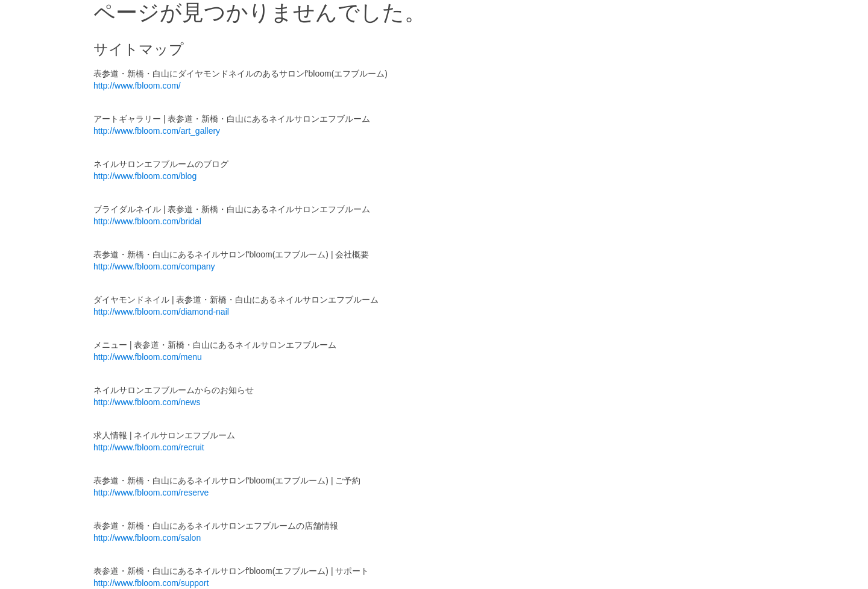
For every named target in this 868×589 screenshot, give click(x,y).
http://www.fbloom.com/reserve (151, 493)
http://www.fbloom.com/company (154, 266)
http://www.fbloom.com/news (147, 402)
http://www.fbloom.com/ (137, 86)
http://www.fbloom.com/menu (148, 357)
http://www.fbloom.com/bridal (147, 221)
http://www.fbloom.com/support (151, 583)
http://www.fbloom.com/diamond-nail (161, 312)
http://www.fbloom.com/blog (145, 176)
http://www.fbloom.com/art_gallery (157, 131)
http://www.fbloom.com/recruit (149, 447)
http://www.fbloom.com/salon (147, 538)
